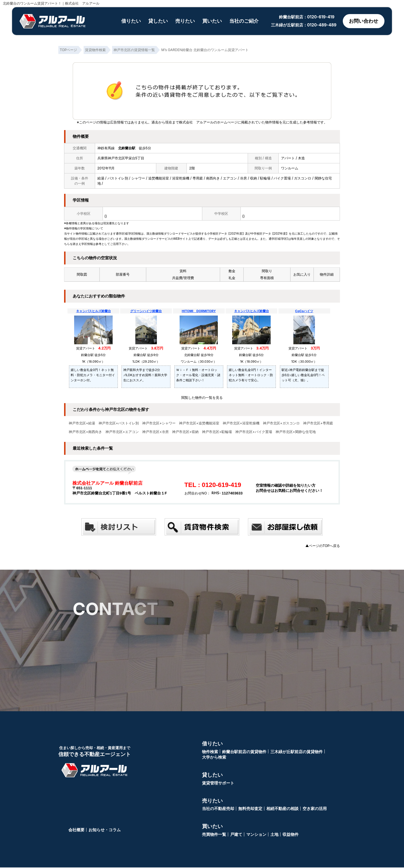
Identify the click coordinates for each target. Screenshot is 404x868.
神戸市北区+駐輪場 (217, 432)
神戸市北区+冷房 (155, 432)
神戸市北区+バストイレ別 (119, 423)
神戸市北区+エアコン (122, 432)
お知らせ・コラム (105, 830)
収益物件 (291, 835)
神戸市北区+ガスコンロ (281, 423)
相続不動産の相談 (282, 809)
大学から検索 (214, 758)
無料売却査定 (250, 809)
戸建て (236, 835)
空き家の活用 (315, 809)
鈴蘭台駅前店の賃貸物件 (244, 752)
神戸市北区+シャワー (159, 423)
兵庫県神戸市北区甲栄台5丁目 (121, 158)
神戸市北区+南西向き (85, 432)
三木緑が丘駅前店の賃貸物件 (297, 752)
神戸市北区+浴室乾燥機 (241, 423)
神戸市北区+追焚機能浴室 (199, 423)
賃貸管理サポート (218, 783)
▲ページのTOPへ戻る (323, 546)
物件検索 (210, 752)
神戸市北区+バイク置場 (254, 432)
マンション (256, 835)
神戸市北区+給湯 (82, 423)
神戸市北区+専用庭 (318, 423)
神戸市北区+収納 (185, 432)
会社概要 (76, 830)
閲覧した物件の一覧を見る (202, 398)
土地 (274, 835)
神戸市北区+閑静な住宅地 (296, 432)
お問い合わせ (362, 21)
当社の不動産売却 (218, 809)
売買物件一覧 (214, 835)
